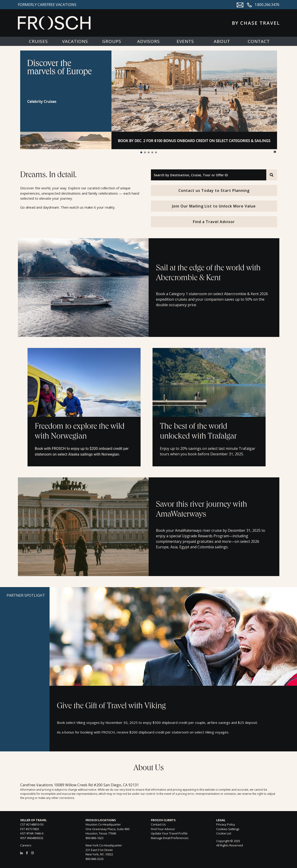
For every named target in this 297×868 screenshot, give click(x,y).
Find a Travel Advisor (214, 222)
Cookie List (224, 833)
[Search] (272, 175)
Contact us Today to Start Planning (214, 190)
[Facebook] (27, 853)
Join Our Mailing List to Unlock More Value (214, 206)
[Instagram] (32, 853)
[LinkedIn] (21, 853)
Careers (26, 845)
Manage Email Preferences (170, 838)
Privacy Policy (226, 824)
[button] (141, 152)
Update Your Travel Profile (169, 833)
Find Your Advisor (163, 829)
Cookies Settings (228, 829)
